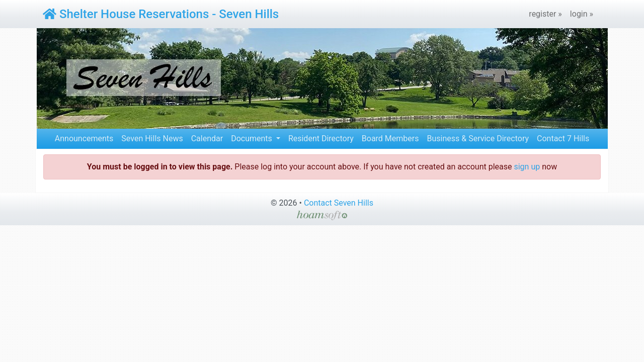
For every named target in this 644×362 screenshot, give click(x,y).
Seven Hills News (152, 139)
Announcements (84, 139)
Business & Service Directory (478, 139)
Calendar (207, 139)
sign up (527, 167)
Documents (253, 139)
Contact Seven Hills (339, 203)
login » (582, 14)
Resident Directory (321, 139)
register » (545, 14)
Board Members (390, 139)
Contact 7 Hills (563, 139)
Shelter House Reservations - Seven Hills (161, 14)
